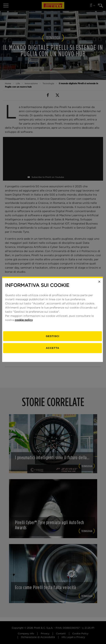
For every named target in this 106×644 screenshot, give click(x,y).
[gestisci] (53, 339)
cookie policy (24, 323)
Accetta (53, 351)
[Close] (100, 284)
